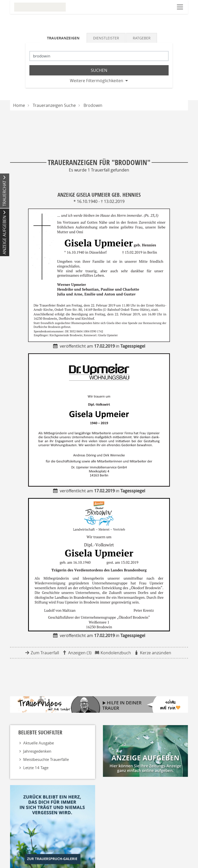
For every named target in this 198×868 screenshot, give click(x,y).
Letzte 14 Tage (36, 768)
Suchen (99, 70)
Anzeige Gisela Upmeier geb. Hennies (99, 195)
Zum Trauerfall (45, 653)
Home (19, 105)
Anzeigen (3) (80, 653)
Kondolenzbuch (116, 653)
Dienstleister (106, 38)
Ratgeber (142, 38)
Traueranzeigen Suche (54, 105)
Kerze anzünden (156, 653)
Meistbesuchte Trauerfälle (46, 759)
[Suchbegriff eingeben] (99, 56)
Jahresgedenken (37, 751)
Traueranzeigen (63, 38)
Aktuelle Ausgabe (39, 743)
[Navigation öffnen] (180, 7)
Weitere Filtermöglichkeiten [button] (97, 81)
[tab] (64, 38)
